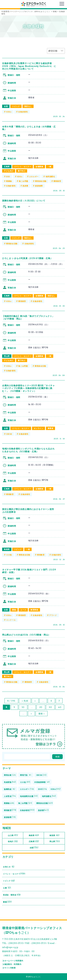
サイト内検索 (10, 968)
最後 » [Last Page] (42, 714)
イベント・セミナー (23, 167)
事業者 (51, 428)
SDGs (9, 112)
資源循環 (39, 186)
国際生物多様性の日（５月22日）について (24, 201)
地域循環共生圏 (29, 796)
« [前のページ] (35, 701)
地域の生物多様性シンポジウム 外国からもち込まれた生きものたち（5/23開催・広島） (28, 450)
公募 (7, 888)
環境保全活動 (41, 181)
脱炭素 (25, 186)
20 (41, 707)
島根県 (7, 549)
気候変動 (10, 782)
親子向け (22, 171)
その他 (9, 555)
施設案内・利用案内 (13, 964)
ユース (23, 610)
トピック (16, 106)
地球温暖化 (50, 176)
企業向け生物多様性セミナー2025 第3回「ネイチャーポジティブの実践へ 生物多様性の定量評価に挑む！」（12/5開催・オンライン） (28, 388)
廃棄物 (9, 181)
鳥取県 (54, 835)
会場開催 (39, 167)
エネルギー (34, 176)
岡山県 (7, 356)
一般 (50, 167)
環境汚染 (26, 775)
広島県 (7, 167)
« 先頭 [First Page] (25, 701)
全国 (6, 106)
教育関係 (34, 610)
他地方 (13, 841)
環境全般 (10, 775)
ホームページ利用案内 (14, 961)
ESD (8, 176)
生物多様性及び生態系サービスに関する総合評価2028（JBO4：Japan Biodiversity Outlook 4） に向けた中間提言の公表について (29, 66)
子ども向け (9, 171)
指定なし (28, 106)
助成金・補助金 (12, 895)
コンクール (11, 620)
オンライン (39, 428)
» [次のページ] (31, 714)
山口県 (13, 835)
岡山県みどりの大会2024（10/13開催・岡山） (26, 635)
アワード (53, 615)
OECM (9, 434)
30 (50, 707)
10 (23, 707)
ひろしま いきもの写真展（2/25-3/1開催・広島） (27, 258)
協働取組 (10, 789)
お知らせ (9, 867)
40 (60, 707)
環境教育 (57, 181)
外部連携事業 (42, 782)
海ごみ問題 (23, 181)
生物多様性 (23, 112)
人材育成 (10, 796)
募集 (14, 610)
